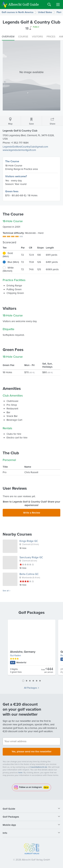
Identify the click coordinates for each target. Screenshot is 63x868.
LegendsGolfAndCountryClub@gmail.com (25, 147)
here (20, 773)
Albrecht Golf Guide (24, 4)
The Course (12, 161)
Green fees (12, 191)
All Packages (31, 688)
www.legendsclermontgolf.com (19, 150)
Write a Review (32, 513)
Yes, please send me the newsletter (32, 751)
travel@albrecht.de (39, 767)
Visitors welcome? (16, 176)
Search (49, 5)
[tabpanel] (32, 649)
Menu (58, 5)
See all (6, 591)
